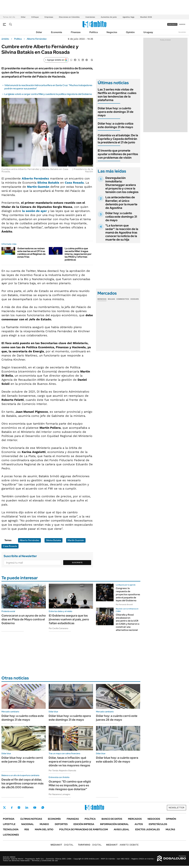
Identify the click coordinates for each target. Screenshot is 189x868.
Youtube (35, 808)
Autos (139, 824)
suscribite (172, 24)
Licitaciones (11, 835)
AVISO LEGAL (122, 829)
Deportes (61, 824)
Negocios (112, 32)
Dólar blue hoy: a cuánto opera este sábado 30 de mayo (117, 760)
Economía (57, 32)
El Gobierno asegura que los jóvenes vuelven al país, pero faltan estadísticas (69, 619)
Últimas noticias (31, 819)
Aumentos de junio (109, 17)
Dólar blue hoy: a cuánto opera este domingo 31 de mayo (116, 112)
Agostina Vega (128, 17)
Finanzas (76, 32)
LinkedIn (27, 807)
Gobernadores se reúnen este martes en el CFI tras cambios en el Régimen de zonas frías (31, 253)
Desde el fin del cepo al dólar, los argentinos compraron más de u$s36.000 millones (22, 783)
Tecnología (11, 829)
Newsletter (182, 32)
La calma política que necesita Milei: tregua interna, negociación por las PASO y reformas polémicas (78, 254)
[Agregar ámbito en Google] (56, 60)
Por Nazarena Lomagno (59, 794)
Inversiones (90, 17)
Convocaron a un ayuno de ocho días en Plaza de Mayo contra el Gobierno (24, 619)
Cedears (135, 299)
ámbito (5, 39)
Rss (27, 829)
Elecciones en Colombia (69, 17)
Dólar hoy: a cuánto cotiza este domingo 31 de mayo (116, 125)
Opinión (130, 32)
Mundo (44, 824)
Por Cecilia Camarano (58, 628)
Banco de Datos (112, 819)
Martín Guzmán (38, 187)
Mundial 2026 (146, 17)
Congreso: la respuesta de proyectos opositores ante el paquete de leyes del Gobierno (128, 594)
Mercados (135, 819)
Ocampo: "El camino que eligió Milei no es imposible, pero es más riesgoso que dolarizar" (70, 785)
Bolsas (111, 299)
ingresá (182, 24)
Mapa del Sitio (44, 829)
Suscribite (77, 563)
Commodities (123, 299)
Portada (9, 819)
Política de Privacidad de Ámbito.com (84, 829)
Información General (114, 824)
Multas (170, 829)
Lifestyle (9, 824)
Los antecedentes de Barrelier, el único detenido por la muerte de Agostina (121, 203)
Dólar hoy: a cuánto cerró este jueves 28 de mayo (117, 718)
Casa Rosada (74, 183)
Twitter (4, 807)
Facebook (12, 808)
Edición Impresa (84, 824)
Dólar (23, 17)
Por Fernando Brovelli (124, 605)
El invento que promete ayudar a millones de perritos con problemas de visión (118, 154)
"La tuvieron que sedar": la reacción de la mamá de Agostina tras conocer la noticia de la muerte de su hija (122, 232)
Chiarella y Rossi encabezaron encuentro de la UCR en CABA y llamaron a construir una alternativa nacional (128, 622)
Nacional (28, 824)
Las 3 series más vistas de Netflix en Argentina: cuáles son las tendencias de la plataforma (117, 95)
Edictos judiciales (147, 829)
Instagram (19, 807)
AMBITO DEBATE (122, 845)
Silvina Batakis (48, 183)
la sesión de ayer (34, 211)
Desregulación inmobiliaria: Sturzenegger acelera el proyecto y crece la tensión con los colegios (122, 185)
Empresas (49, 17)
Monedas (102, 299)
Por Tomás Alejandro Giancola (62, 770)
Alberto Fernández (37, 39)
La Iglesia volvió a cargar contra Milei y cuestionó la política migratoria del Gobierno (48, 94)
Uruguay (148, 32)
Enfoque (35, 17)
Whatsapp (43, 807)
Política (94, 32)
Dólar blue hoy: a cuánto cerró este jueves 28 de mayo (22, 760)
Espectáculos (158, 824)
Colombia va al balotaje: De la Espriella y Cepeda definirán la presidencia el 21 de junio (118, 139)
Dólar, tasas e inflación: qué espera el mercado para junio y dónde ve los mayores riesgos (70, 762)
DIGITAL (62, 845)
